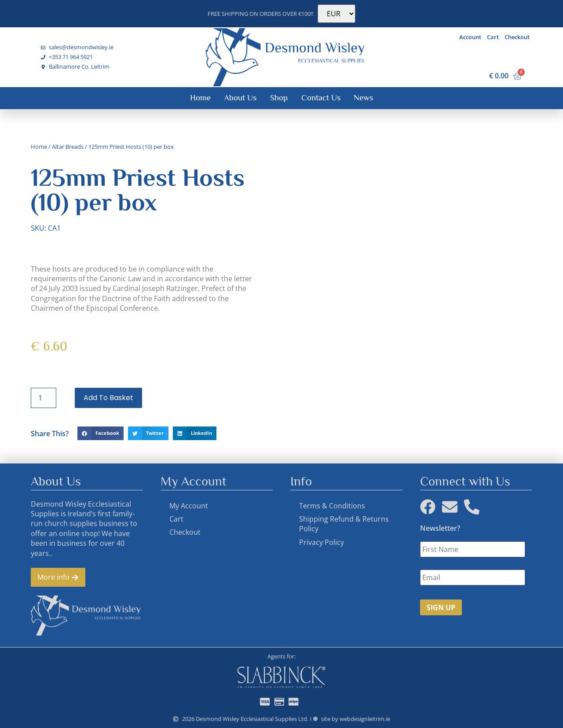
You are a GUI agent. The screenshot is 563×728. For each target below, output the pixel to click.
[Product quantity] (44, 398)
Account (470, 37)
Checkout (517, 37)
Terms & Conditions (332, 506)
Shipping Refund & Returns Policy (344, 524)
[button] (101, 434)
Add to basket (108, 398)
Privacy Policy (322, 542)
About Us (240, 97)
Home (200, 97)
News (363, 97)
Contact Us (321, 97)
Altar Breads (68, 147)
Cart (493, 37)
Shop (279, 97)
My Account (189, 506)
